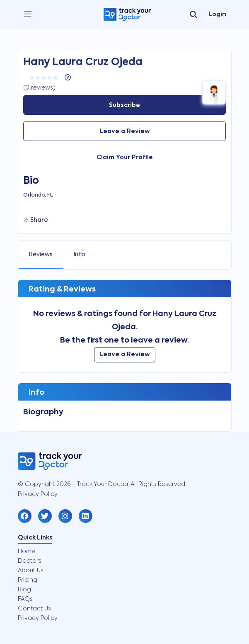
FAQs (25, 599)
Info (79, 255)
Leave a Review (125, 131)
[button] (25, 516)
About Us (31, 571)
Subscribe (124, 105)
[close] (28, 14)
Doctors (30, 561)
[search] (193, 15)
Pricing (28, 580)
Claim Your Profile (125, 158)
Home (27, 552)
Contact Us (34, 609)
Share (36, 220)
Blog (24, 590)
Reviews (41, 255)
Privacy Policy (38, 618)
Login (217, 15)
